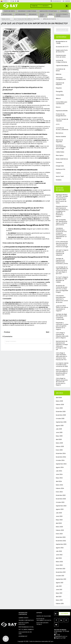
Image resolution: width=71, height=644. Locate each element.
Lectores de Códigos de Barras (61, 61)
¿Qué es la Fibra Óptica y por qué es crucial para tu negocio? (62, 308)
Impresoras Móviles (62, 111)
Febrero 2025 (60, 446)
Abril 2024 (59, 481)
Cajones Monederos (62, 66)
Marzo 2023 (59, 527)
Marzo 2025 (59, 443)
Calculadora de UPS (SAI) (25, 633)
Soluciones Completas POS (61, 79)
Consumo (59, 162)
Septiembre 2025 (61, 422)
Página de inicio (6, 19)
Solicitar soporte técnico (42, 624)
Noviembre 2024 (61, 457)
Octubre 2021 (60, 576)
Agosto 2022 (60, 548)
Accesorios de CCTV (62, 47)
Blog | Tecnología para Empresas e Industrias (27, 19)
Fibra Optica (60, 155)
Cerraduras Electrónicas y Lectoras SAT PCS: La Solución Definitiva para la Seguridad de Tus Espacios (61, 233)
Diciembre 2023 (61, 495)
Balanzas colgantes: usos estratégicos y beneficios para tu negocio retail (62, 372)
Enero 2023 (59, 534)
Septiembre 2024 (61, 464)
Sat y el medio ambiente (26, 629)
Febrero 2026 (60, 405)
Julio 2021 (59, 586)
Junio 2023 (59, 516)
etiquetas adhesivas (35, 68)
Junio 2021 (59, 590)
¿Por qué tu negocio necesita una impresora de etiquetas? (62, 253)
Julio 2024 (59, 471)
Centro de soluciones (44, 616)
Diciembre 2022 (61, 537)
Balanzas (59, 74)
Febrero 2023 (60, 530)
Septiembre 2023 (61, 506)
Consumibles (60, 95)
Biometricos (60, 133)
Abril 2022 (59, 558)
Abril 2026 (59, 398)
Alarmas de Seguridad (59, 141)
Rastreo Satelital (61, 137)
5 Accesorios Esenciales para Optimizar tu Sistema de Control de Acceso (62, 299)
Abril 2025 (59, 439)
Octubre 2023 (60, 502)
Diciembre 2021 (61, 569)
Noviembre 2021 (61, 572)
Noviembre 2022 (61, 541)
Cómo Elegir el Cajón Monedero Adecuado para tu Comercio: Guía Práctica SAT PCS (61, 356)
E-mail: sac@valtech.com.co (61, 636)
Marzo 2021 (59, 600)
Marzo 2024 (59, 485)
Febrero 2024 (60, 488)
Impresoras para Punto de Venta (61, 56)
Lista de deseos (57, 1)
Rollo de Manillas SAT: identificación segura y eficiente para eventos (62, 222)
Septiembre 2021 (61, 579)
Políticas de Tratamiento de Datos (44, 619)
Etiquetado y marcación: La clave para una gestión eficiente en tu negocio (62, 326)
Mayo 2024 (59, 478)
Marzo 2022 (59, 562)
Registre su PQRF (60, 638)
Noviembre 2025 (61, 415)
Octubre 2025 (60, 419)
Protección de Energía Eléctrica (61, 115)
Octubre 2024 (60, 460)
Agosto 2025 (60, 426)
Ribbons (58, 98)
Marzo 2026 (59, 401)
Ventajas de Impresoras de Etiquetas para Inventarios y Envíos (62, 261)
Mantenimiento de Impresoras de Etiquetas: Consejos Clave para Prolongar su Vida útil (62, 345)
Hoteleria (59, 180)
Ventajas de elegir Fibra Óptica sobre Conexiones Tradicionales (62, 317)
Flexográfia (59, 91)
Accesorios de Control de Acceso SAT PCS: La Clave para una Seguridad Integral (62, 289)
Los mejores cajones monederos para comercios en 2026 (62, 365)
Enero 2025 (59, 450)
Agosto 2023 (60, 509)
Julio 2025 (59, 429)
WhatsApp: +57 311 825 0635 (62, 632)
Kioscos (58, 107)
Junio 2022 (59, 555)
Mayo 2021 (59, 593)
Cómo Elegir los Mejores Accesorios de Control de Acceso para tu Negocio (62, 382)
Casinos (58, 173)
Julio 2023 (59, 513)
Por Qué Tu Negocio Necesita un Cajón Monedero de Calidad (62, 280)
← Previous (6, 332)
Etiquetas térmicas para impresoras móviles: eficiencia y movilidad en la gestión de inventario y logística (62, 211)
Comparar (67, 1)
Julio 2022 (59, 551)
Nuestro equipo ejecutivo (24, 624)
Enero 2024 (59, 492)
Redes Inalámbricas (62, 159)
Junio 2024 (59, 474)
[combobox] (62, 30)
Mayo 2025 (59, 436)
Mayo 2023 (59, 520)
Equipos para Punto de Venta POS (62, 51)
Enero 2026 (59, 408)
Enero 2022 (59, 565)
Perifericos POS (61, 169)
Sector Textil (60, 176)
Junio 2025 (59, 432)
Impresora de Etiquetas (50, 19)
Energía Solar (60, 166)
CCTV (58, 124)
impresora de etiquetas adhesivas (17, 68)
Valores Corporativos (26, 620)
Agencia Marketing (13, 70)
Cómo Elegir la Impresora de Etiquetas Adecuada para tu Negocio (62, 335)
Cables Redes (60, 152)
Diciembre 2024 (61, 453)
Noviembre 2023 (61, 499)
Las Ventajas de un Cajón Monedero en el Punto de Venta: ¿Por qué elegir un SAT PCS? (62, 270)
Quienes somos (23, 618)
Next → (48, 332)
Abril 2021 (59, 597)
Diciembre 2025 (61, 412)
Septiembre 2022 (61, 544)
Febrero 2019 (60, 604)
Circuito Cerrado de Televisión (62, 120)
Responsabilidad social (26, 627)
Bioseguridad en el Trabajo (61, 42)
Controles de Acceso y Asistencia (62, 129)
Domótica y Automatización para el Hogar (61, 147)
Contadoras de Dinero (61, 70)
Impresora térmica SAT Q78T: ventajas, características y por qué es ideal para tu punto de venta (62, 199)
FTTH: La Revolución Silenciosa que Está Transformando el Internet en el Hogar (62, 244)
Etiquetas (59, 88)
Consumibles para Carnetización (61, 103)
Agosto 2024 (60, 467)
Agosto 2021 (60, 583)
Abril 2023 (59, 523)
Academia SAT (23, 636)
